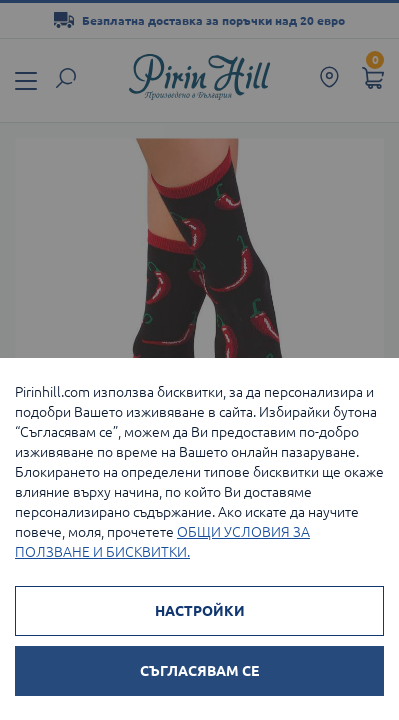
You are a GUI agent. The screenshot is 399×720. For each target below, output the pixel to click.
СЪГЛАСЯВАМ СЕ (199, 671)
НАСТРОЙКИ (200, 611)
